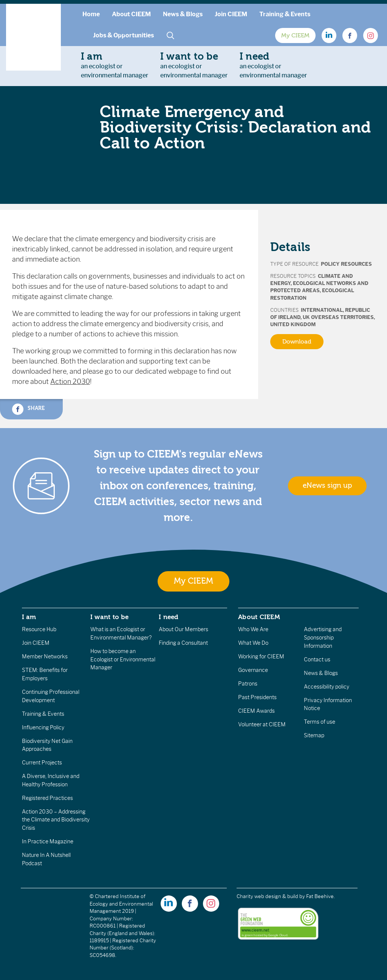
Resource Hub (39, 629)
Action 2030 (70, 382)
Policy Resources (346, 264)
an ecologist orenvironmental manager (115, 65)
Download (297, 342)
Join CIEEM (231, 14)
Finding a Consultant (183, 643)
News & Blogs (183, 14)
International (322, 310)
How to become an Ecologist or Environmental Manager (123, 659)
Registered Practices (47, 798)
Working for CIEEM (261, 656)
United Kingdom (293, 324)
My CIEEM (295, 35)
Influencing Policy (43, 727)
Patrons (248, 684)
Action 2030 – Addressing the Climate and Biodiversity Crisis (56, 820)
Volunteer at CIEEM (262, 724)
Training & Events (285, 14)
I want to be (110, 617)
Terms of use (320, 722)
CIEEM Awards (256, 711)
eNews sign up (327, 485)
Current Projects (42, 763)
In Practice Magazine (48, 841)
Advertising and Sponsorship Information (323, 637)
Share (28, 409)
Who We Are (253, 629)
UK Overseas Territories (338, 317)
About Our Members (183, 629)
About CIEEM (131, 14)
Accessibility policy (327, 687)
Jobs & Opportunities (123, 35)
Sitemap (314, 735)
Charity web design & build (267, 896)
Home (91, 14)
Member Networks (45, 656)
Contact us (317, 659)
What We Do (253, 643)
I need (169, 617)
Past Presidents (257, 697)
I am (29, 617)
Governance (253, 670)
